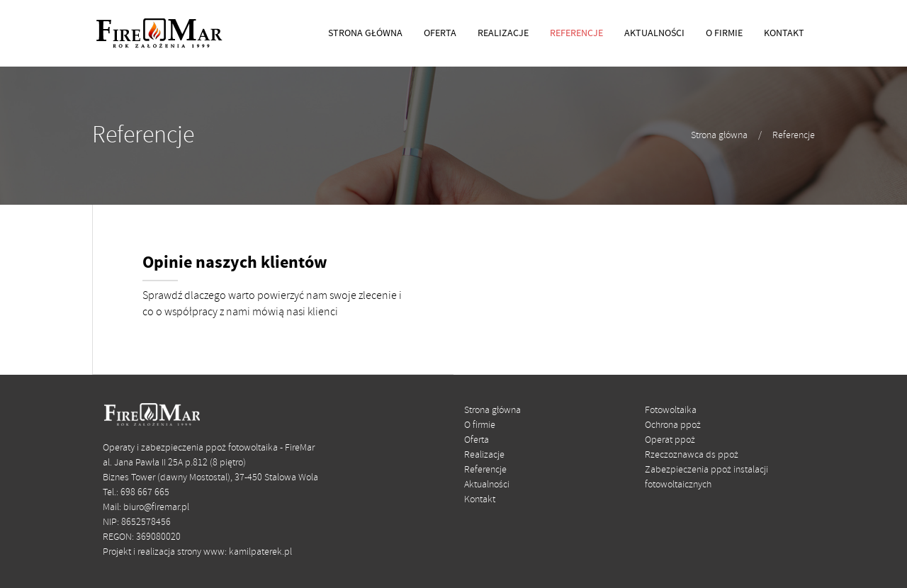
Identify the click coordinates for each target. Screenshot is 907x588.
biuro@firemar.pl (156, 508)
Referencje (794, 136)
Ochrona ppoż (673, 425)
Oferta (477, 440)
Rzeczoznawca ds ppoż (692, 455)
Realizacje (484, 455)
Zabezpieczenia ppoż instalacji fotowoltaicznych (706, 477)
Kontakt (480, 500)
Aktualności (487, 485)
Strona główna (719, 136)
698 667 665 (145, 493)
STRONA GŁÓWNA (365, 33)
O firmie (480, 425)
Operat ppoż (670, 440)
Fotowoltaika (671, 411)
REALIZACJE (503, 33)
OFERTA (440, 33)
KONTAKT (784, 33)
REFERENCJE (576, 33)
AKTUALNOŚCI (654, 33)
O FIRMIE (724, 33)
